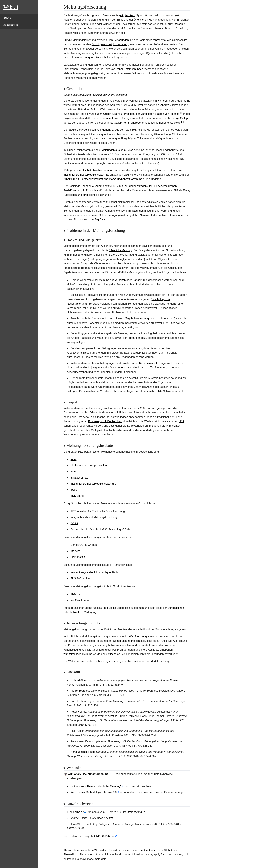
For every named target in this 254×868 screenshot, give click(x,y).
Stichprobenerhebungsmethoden (147, 123)
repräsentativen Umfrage (116, 118)
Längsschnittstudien (106, 58)
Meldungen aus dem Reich (117, 150)
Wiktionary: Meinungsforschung (88, 774)
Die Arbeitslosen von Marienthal (95, 130)
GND (97, 836)
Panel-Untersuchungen (130, 69)
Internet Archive (136, 812)
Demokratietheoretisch (126, 641)
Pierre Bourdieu (80, 691)
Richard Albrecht (80, 680)
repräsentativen (162, 40)
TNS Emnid (77, 496)
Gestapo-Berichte (148, 163)
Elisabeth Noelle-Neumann (97, 170)
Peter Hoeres (78, 712)
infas (73, 472)
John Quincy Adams (108, 114)
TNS (73, 579)
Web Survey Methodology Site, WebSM (94, 792)
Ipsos (74, 490)
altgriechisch (128, 15)
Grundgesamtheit (102, 44)
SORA (74, 523)
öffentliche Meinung (120, 250)
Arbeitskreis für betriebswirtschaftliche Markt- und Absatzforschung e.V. (106, 179)
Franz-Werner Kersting (104, 716)
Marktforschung (97, 29)
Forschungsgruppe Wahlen (91, 466)
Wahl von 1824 (118, 105)
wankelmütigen (72, 654)
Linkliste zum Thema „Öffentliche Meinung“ (96, 786)
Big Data (100, 220)
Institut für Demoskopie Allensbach (84, 175)
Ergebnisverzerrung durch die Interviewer (150, 319)
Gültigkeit (96, 430)
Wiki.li (11, 7)
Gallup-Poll (120, 123)
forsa (74, 459)
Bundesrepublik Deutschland (105, 421)
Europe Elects (108, 608)
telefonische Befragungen (129, 211)
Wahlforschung (138, 637)
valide (159, 391)
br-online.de (77, 812)
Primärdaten (120, 44)
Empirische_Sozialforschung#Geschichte (103, 95)
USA (181, 421)
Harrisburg (164, 101)
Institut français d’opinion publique (91, 573)
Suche (7, 18)
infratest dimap (79, 478)
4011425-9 (108, 836)
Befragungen (121, 40)
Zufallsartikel (11, 25)
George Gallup (179, 118)
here (124, 855)
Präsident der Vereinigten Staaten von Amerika (152, 114)
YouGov (75, 600)
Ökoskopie (179, 24)
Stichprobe (116, 368)
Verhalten (120, 280)
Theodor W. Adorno (92, 186)
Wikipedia (100, 850)
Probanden (134, 338)
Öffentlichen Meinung (146, 20)
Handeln (138, 280)
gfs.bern (75, 551)
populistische (109, 654)
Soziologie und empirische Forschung (87, 195)
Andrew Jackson (170, 105)
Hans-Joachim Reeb (83, 752)
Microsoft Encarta (103, 818)
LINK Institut (78, 557)
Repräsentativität (149, 363)
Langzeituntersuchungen (78, 58)
